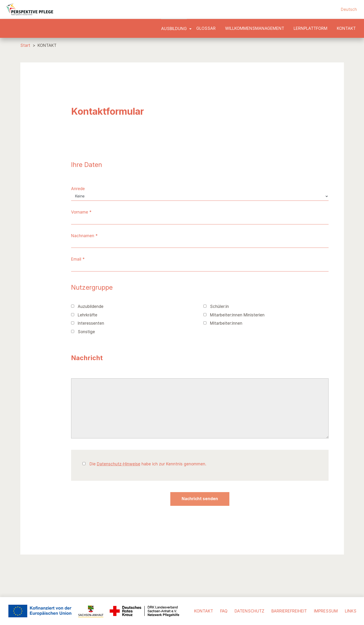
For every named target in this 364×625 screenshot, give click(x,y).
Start (25, 45)
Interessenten (88, 323)
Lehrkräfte (84, 315)
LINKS (351, 611)
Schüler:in (216, 306)
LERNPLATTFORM (310, 28)
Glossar (206, 28)
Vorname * (81, 212)
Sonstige (83, 332)
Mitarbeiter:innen (223, 323)
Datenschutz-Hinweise (119, 464)
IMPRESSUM (326, 611)
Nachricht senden (200, 499)
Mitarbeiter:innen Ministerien (234, 315)
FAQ (224, 611)
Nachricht (87, 358)
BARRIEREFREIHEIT (289, 611)
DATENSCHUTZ (249, 611)
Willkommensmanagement (255, 28)
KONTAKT (346, 28)
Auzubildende (87, 306)
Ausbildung (174, 29)
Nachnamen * (84, 236)
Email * (78, 259)
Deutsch (349, 9)
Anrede (78, 189)
